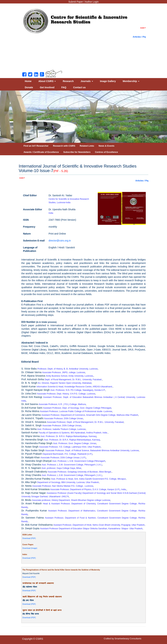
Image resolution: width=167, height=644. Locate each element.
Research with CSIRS (64, 146)
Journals (87, 81)
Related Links (87, 146)
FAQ (64, 87)
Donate (29, 87)
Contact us (79, 87)
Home (28, 81)
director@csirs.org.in (60, 241)
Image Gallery (108, 81)
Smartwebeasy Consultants (128, 639)
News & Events (107, 146)
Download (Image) (30, 548)
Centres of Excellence (106, 152)
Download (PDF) (29, 538)
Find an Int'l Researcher (36, 146)
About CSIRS (47, 81)
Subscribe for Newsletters (77, 152)
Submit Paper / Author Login (83, 2)
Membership (131, 81)
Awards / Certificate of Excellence (41, 152)
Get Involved (47, 87)
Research (68, 81)
